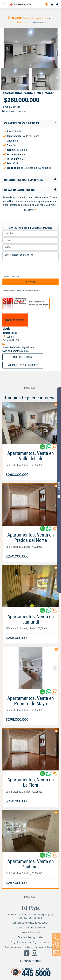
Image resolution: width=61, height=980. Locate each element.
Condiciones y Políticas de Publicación (30, 923)
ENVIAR (30, 282)
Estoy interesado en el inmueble (30, 256)
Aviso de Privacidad (30, 932)
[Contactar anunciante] (54, 448)
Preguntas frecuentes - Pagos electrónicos (30, 942)
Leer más (29, 210)
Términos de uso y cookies (31, 937)
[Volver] (5, 4)
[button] (30, 123)
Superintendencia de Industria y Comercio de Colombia (30, 947)
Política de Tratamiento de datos (28, 291)
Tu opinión (59, 490)
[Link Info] (30, 462)
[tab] (30, 123)
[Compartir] (57, 4)
